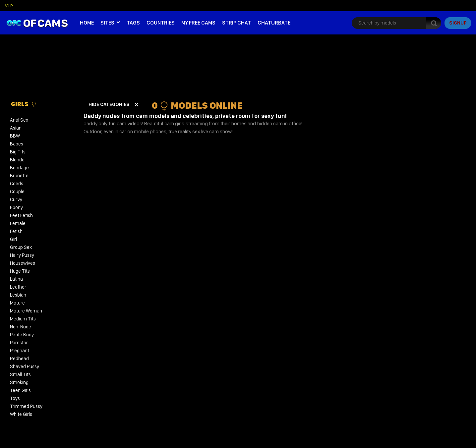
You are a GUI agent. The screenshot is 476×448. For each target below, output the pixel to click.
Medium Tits (23, 319)
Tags (133, 23)
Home (87, 23)
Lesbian (18, 295)
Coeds (17, 184)
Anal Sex (19, 120)
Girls (24, 104)
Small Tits (20, 374)
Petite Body (22, 335)
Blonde (17, 160)
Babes (17, 144)
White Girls (21, 414)
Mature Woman (26, 311)
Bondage (19, 168)
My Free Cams (198, 23)
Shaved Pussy (25, 366)
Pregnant (20, 351)
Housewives (23, 263)
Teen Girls (20, 390)
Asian (16, 128)
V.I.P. (9, 6)
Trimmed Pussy (26, 406)
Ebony (16, 207)
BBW (15, 136)
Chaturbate (274, 23)
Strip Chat (237, 23)
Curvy (16, 199)
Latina (16, 279)
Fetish (16, 231)
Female (18, 223)
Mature (17, 303)
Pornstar (19, 343)
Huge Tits (20, 271)
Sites (107, 23)
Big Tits (18, 152)
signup (458, 23)
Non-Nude (21, 327)
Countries (161, 23)
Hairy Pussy (22, 255)
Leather (18, 287)
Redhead (19, 359)
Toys (15, 398)
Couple (17, 192)
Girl (13, 239)
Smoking (19, 382)
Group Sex (21, 247)
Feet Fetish (21, 215)
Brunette (19, 176)
